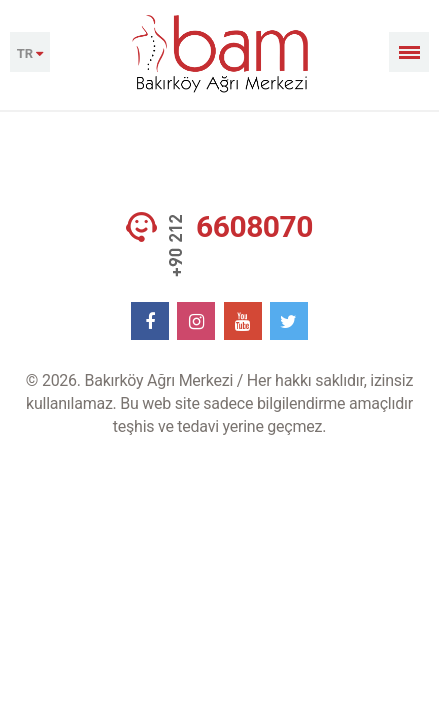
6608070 (254, 227)
